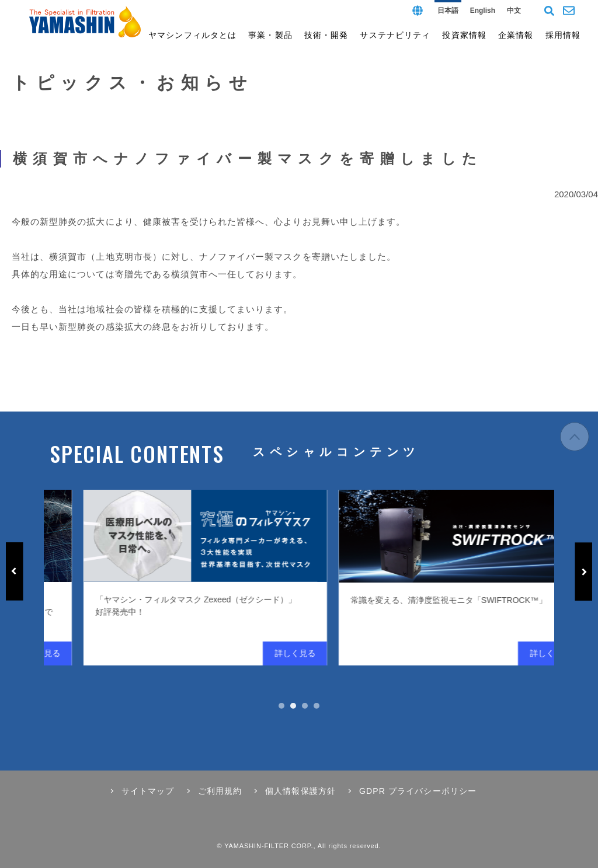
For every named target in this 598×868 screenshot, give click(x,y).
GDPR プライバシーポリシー (418, 791)
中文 (514, 11)
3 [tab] (305, 706)
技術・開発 (326, 35)
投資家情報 (464, 35)
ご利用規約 (220, 791)
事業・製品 (270, 35)
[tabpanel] (288, 578)
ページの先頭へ (575, 444)
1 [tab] (281, 706)
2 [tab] (293, 706)
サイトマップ (148, 791)
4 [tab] (317, 706)
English (483, 11)
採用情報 (563, 35)
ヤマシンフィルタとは (192, 35)
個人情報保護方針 (300, 791)
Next (583, 571)
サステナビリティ (395, 35)
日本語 (448, 11)
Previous (15, 571)
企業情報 (516, 35)
